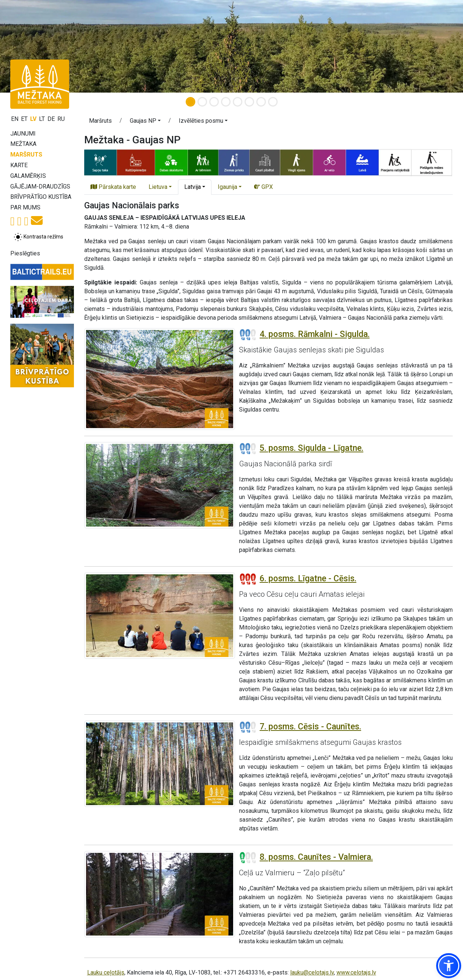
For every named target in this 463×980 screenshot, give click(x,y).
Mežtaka (23, 144)
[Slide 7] (261, 102)
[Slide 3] (214, 102)
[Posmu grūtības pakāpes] (248, 335)
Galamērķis (28, 176)
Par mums (25, 207)
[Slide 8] (273, 102)
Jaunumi (23, 134)
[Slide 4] (226, 102)
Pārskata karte (113, 187)
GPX (263, 187)
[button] (145, 122)
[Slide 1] (190, 102)
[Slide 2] (202, 102)
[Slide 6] (249, 102)
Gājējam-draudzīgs (40, 186)
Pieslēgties (25, 253)
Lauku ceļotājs (106, 972)
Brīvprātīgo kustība (41, 197)
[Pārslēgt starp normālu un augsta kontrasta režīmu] (38, 237)
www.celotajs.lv (356, 972)
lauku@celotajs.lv (312, 972)
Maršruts (26, 155)
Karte (19, 165)
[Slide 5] (238, 102)
